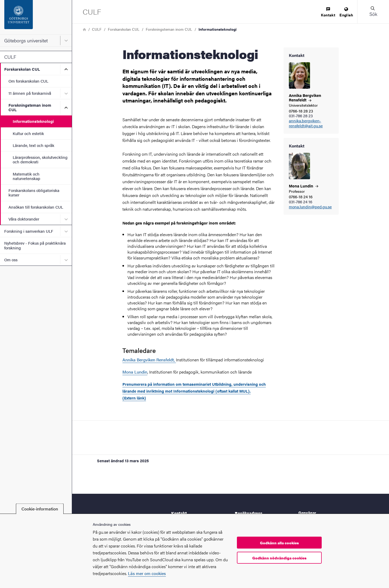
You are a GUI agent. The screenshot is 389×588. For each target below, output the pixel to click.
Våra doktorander (24, 219)
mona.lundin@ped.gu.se (310, 207)
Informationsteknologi (33, 121)
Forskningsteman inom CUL (30, 107)
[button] (373, 12)
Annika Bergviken (305, 97)
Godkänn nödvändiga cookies (279, 558)
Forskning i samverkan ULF (29, 231)
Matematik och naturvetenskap (26, 176)
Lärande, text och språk (34, 145)
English (346, 12)
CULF (10, 57)
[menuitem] (328, 12)
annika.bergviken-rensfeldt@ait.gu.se (306, 123)
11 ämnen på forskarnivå (30, 93)
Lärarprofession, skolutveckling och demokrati (40, 159)
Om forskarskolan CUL (28, 81)
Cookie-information (40, 509)
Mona (304, 186)
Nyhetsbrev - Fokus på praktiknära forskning (35, 245)
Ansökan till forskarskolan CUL (36, 207)
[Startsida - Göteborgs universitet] (36, 17)
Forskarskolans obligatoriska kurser (34, 192)
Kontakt (328, 12)
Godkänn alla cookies (279, 543)
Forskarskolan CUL (22, 69)
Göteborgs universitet (26, 40)
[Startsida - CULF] (92, 12)
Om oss (11, 260)
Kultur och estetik (28, 133)
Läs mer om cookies (147, 573)
